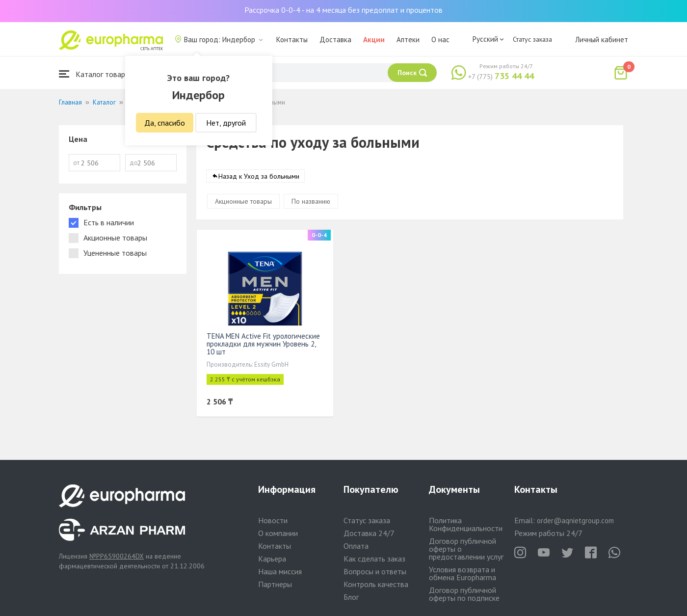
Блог (351, 597)
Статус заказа (532, 39)
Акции (374, 40)
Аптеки (408, 40)
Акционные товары (243, 201)
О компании (278, 533)
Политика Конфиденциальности (466, 524)
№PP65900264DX (117, 556)
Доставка (335, 40)
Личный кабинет (602, 40)
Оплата (356, 546)
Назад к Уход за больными (259, 176)
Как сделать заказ (374, 559)
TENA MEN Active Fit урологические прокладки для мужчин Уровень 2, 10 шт (263, 344)
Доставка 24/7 (369, 533)
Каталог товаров (96, 74)
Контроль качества (376, 584)
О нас (440, 40)
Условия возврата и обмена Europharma (462, 573)
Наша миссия (280, 571)
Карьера (272, 559)
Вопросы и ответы (375, 571)
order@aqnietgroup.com (575, 521)
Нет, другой (226, 123)
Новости (273, 520)
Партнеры (275, 584)
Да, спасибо (165, 123)
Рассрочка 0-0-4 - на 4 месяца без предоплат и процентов (343, 10)
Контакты (292, 40)
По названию (311, 201)
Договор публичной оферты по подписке (464, 594)
